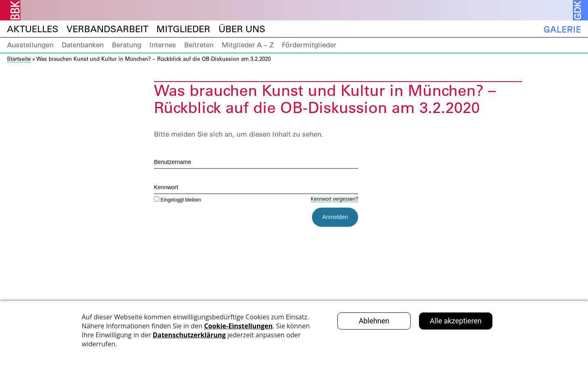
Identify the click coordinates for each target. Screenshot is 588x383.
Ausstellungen (30, 45)
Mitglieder (183, 29)
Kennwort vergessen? (334, 199)
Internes (163, 45)
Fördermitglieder (309, 45)
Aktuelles (33, 29)
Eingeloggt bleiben (177, 200)
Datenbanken (83, 45)
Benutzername (173, 162)
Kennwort (166, 187)
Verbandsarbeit (107, 29)
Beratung (127, 45)
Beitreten (199, 45)
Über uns (242, 29)
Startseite (19, 59)
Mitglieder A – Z (248, 45)
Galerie (562, 29)
